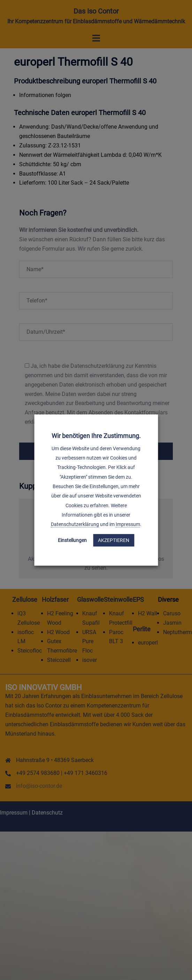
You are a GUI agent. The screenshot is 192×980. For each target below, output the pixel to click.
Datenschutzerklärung (75, 524)
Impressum (128, 524)
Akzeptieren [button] (114, 540)
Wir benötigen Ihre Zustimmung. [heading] (96, 436)
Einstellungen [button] (72, 540)
